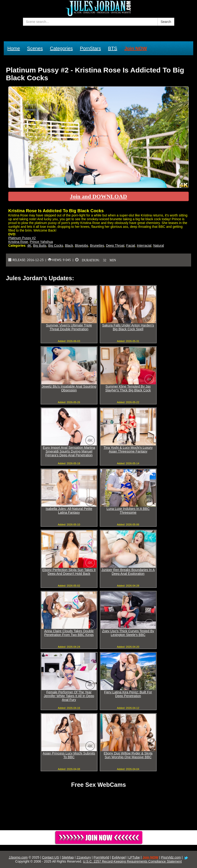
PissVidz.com (171, 857)
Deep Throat (115, 246)
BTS (113, 48)
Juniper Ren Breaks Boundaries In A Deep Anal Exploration (128, 572)
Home (14, 48)
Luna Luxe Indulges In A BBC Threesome (128, 511)
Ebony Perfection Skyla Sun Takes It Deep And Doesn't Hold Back (69, 572)
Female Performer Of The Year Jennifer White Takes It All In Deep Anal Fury (69, 696)
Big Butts (40, 246)
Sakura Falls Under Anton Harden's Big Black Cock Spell (128, 327)
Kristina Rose (18, 242)
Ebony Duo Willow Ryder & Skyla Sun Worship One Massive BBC (128, 755)
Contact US (51, 857)
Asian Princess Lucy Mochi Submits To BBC (69, 755)
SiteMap (68, 857)
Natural (159, 246)
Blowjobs (82, 246)
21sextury (84, 857)
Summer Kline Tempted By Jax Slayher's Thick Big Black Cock (128, 388)
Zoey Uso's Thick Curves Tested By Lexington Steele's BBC (128, 633)
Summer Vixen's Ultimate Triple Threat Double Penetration (69, 327)
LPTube (134, 857)
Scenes (35, 48)
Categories (61, 48)
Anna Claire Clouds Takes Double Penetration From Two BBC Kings (69, 633)
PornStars (90, 48)
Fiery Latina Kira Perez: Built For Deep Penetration (128, 694)
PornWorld (101, 857)
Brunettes (97, 246)
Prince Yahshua (41, 242)
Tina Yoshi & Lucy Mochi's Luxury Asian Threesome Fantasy (128, 449)
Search (166, 22)
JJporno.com (18, 857)
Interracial (144, 246)
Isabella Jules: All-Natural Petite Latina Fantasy (69, 511)
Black (69, 246)
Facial (131, 246)
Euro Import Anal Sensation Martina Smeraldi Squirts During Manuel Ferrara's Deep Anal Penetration (69, 451)
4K (29, 246)
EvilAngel (119, 857)
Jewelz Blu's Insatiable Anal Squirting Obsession (69, 388)
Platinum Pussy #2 (22, 238)
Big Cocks (56, 246)
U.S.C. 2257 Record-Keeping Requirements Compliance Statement (132, 861)
